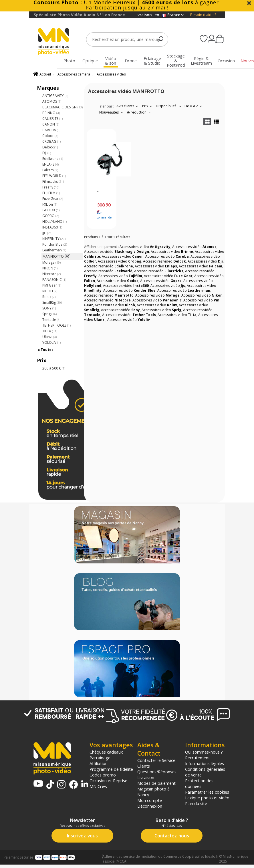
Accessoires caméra (74, 74)
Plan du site (196, 803)
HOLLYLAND (54, 222)
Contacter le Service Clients (156, 763)
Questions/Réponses (157, 772)
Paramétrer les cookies (207, 792)
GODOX (51, 210)
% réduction (139, 112)
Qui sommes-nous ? (204, 752)
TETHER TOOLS (56, 325)
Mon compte (150, 800)
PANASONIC (54, 280)
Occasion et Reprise (108, 780)
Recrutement (198, 758)
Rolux (49, 297)
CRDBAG (51, 141)
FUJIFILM (51, 193)
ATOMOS (52, 101)
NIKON (50, 268)
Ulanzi (49, 337)
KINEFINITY (54, 239)
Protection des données (199, 783)
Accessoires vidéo (111, 74)
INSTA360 (52, 227)
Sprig (49, 314)
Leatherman (54, 250)
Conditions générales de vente (205, 772)
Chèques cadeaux (106, 752)
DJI (47, 153)
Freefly (51, 187)
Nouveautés (112, 112)
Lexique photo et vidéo (207, 798)
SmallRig (52, 302)
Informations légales (205, 763)
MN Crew (98, 786)
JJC (47, 233)
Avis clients (128, 106)
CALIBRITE (52, 119)
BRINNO (51, 113)
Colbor (50, 136)
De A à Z (194, 106)
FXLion (50, 204)
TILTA (50, 331)
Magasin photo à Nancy (153, 792)
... (98, 191)
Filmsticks (53, 181)
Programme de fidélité (111, 769)
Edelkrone (53, 159)
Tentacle (51, 320)
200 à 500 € (54, 368)
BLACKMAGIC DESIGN (62, 107)
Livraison (146, 777)
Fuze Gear (53, 199)
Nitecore (51, 274)
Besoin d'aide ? (203, 15)
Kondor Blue (55, 244)
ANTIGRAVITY (55, 96)
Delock (50, 147)
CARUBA (51, 130)
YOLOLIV (51, 342)
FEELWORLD (54, 176)
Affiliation (99, 763)
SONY (49, 308)
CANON (51, 124)
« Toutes (45, 350)
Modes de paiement (156, 783)
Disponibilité (169, 106)
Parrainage (100, 758)
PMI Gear (52, 285)
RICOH (50, 291)
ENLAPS (50, 164)
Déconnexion (150, 806)
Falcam (50, 170)
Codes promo (103, 775)
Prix (148, 106)
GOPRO (51, 216)
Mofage (51, 262)
